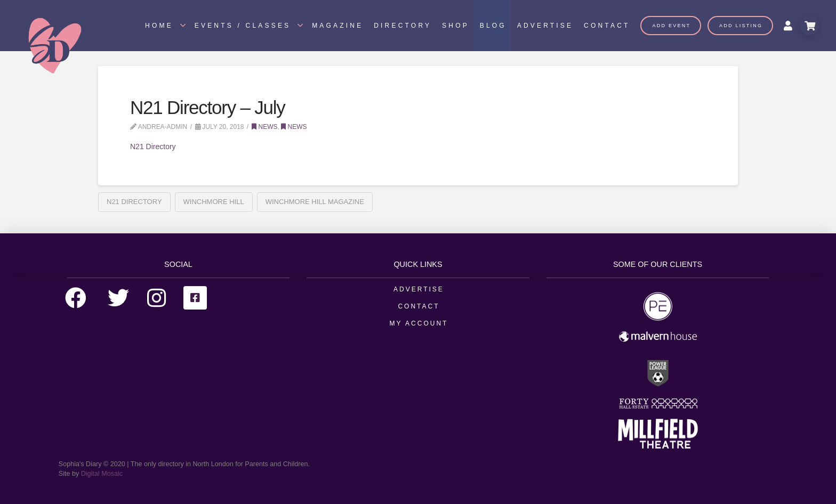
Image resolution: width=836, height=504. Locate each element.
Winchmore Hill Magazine (315, 202)
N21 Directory (153, 147)
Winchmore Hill (214, 202)
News (264, 127)
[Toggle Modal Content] (809, 26)
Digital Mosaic (102, 474)
